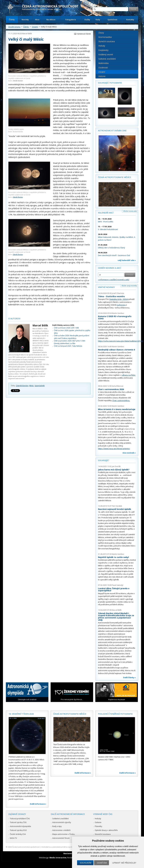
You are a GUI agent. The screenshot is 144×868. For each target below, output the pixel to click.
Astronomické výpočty (62, 822)
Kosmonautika (105, 37)
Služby (87, 20)
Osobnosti (103, 68)
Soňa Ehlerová (118, 386)
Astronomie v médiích (61, 830)
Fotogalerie (71, 20)
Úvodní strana (14, 27)
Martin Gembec (118, 313)
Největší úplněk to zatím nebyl (113, 557)
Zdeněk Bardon (18, 81)
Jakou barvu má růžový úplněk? (114, 470)
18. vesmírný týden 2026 (21, 714)
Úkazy (101, 33)
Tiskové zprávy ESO (18, 830)
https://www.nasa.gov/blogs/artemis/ (114, 449)
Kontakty (130, 20)
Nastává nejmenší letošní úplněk (115, 509)
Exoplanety (103, 50)
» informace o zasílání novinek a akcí (114, 280)
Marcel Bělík (27, 34)
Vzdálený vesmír (106, 54)
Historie (102, 76)
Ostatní (35, 27)
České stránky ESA (18, 834)
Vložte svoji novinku (129, 286)
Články (12, 20)
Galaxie (98, 822)
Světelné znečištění (107, 59)
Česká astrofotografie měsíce (114, 177)
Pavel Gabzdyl (118, 585)
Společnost (112, 20)
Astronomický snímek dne (112, 131)
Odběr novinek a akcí (109, 268)
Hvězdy (102, 46)
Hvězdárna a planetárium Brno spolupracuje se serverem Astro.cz (70, 847)
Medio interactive (58, 858)
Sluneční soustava (107, 41)
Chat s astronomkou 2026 (111, 389)
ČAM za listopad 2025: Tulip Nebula (68, 346)
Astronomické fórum (61, 838)
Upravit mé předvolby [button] (124, 863)
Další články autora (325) (63, 325)
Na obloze (51, 20)
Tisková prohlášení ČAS (20, 819)
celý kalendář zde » (127, 260)
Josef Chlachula (118, 293)
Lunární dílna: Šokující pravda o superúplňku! (114, 590)
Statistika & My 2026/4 (119, 299)
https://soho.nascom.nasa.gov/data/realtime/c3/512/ (121, 341)
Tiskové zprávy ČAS (18, 822)
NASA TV (13, 838)
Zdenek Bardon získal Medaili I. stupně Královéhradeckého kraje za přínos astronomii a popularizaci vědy (116, 617)
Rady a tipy (57, 826)
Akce (37, 20)
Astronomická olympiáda (20, 826)
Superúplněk (40, 386)
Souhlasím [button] (86, 863)
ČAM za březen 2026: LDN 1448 (66, 328)
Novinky (25, 20)
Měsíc (31, 386)
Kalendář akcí (106, 213)
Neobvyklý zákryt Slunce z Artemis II (117, 350)
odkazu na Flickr (128, 375)
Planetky (99, 826)
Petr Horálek (117, 506)
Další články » (129, 677)
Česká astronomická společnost (26, 847)
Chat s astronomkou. (121, 400)
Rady (98, 20)
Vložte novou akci (130, 211)
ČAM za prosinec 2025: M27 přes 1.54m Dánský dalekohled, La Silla (70, 342)
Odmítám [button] (102, 863)
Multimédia (103, 63)
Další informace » (38, 804)
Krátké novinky (106, 287)
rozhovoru (121, 305)
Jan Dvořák (116, 466)
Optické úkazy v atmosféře (106, 830)
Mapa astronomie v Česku (63, 834)
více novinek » (129, 453)
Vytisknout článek (84, 34)
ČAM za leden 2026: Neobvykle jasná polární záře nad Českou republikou (72, 337)
